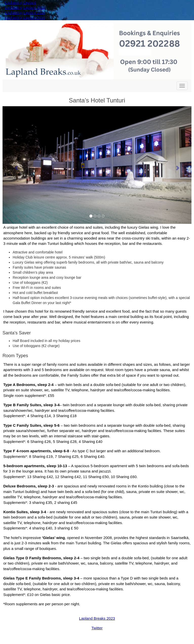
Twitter (97, 628)
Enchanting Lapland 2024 (25, 13)
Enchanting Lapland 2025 (25, 18)
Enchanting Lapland (21, 3)
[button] (17, 165)
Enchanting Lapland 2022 (25, 8)
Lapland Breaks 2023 (97, 618)
